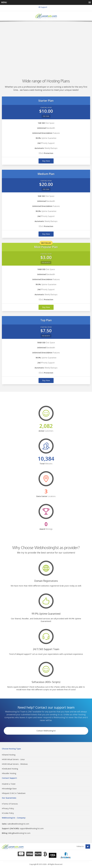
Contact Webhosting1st (46, 731)
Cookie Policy (8, 813)
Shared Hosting (9, 755)
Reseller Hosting (9, 773)
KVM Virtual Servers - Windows (15, 764)
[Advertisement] (46, 46)
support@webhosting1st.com (23, 828)
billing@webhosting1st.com (16, 833)
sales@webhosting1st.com (16, 824)
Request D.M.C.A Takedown (14, 793)
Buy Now (46, 161)
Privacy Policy (8, 808)
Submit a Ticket (9, 784)
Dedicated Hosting (10, 769)
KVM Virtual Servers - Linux (13, 759)
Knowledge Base (9, 789)
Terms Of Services (10, 804)
